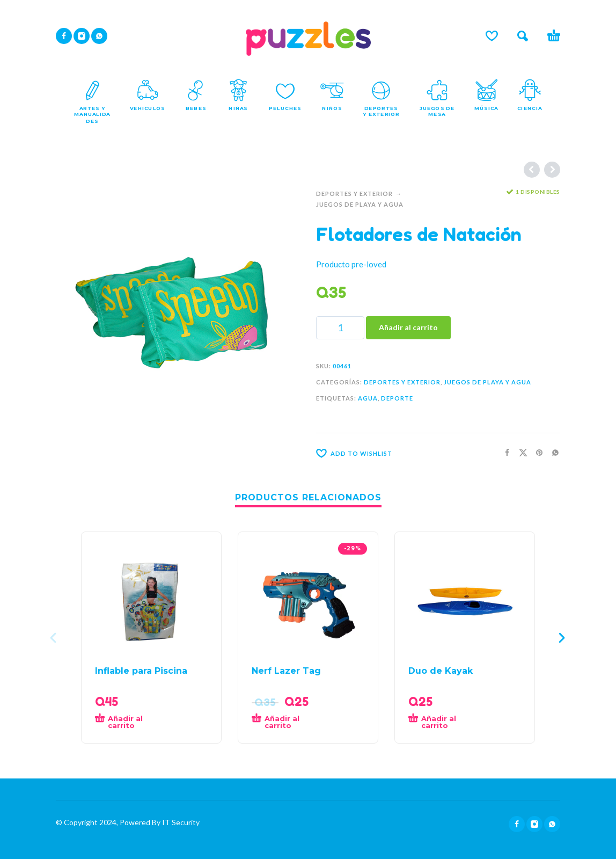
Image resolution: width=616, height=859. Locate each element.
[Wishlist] (403, 453)
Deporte (397, 398)
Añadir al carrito (408, 327)
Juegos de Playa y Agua (360, 204)
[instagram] (82, 36)
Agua (368, 398)
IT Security (180, 822)
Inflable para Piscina (141, 671)
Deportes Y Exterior (354, 194)
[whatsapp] (99, 36)
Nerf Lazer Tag (286, 671)
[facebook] (64, 36)
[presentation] (54, 638)
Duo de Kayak (441, 671)
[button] (523, 36)
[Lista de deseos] (492, 36)
